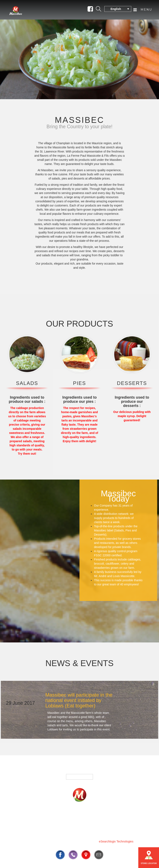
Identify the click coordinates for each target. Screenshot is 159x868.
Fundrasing (70, 816)
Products (44, 816)
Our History (76, 822)
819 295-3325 (65, 831)
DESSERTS (132, 383)
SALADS (27, 383)
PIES (80, 383)
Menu (143, 10)
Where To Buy (101, 816)
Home (23, 816)
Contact (128, 816)
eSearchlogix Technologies (116, 841)
